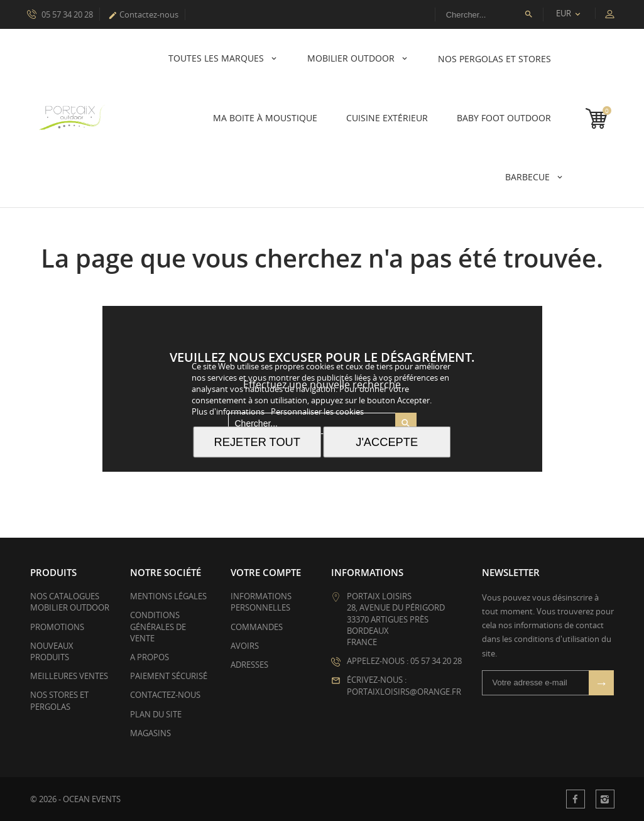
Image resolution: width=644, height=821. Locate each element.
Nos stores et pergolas (59, 700)
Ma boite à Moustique (265, 118)
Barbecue (529, 177)
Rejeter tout (257, 442)
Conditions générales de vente (158, 626)
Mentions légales (168, 596)
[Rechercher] (489, 14)
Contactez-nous (143, 14)
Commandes (257, 627)
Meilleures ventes (69, 676)
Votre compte (266, 572)
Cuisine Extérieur (387, 118)
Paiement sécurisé (169, 676)
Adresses (249, 665)
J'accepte (387, 442)
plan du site (156, 714)
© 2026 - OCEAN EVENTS (75, 799)
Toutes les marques (217, 58)
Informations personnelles (261, 602)
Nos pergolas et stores (494, 59)
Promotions (57, 627)
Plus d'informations (229, 411)
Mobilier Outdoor (352, 58)
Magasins (150, 733)
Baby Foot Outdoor (504, 118)
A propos (150, 657)
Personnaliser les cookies (317, 411)
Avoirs (245, 646)
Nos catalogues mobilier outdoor (70, 602)
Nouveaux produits (52, 651)
